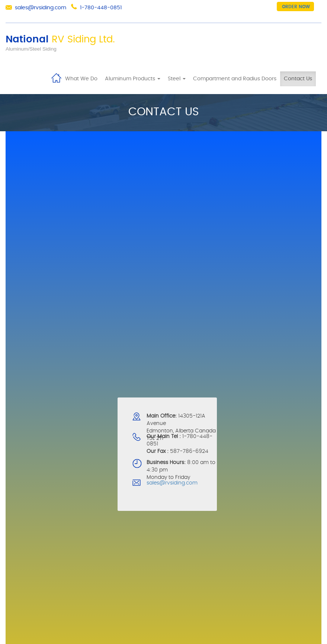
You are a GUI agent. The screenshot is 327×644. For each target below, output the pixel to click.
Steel (177, 79)
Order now (296, 7)
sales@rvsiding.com (41, 8)
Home (56, 77)
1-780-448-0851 (101, 8)
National (60, 39)
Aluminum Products (133, 79)
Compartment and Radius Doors (235, 79)
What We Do (81, 79)
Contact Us (298, 79)
